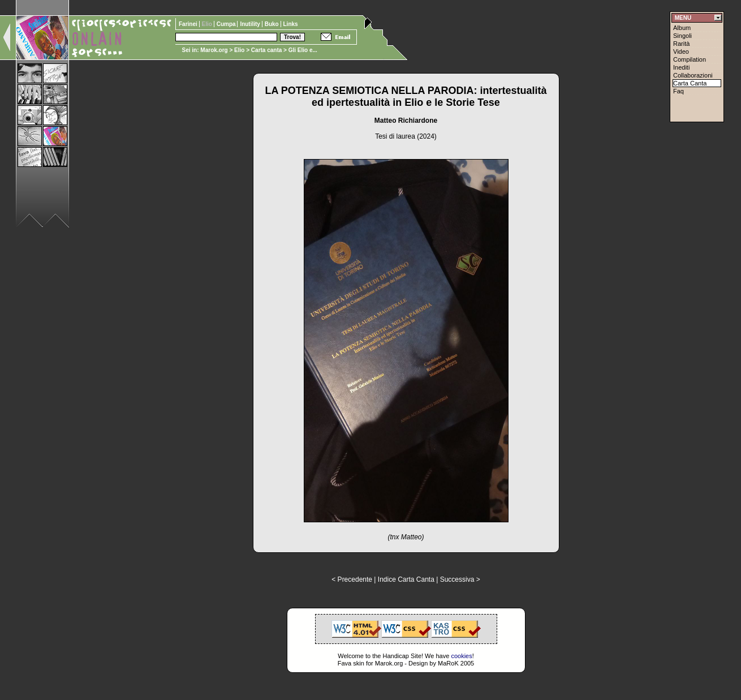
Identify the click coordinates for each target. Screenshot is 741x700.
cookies (461, 656)
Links (291, 24)
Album (682, 28)
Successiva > (460, 579)
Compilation (690, 59)
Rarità (681, 44)
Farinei (189, 24)
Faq (678, 91)
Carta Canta (690, 83)
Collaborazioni (693, 75)
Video (681, 51)
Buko (273, 24)
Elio (239, 50)
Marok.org (214, 50)
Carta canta (266, 50)
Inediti (681, 67)
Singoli (682, 36)
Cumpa (227, 24)
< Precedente (352, 579)
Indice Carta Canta (406, 579)
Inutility (251, 24)
